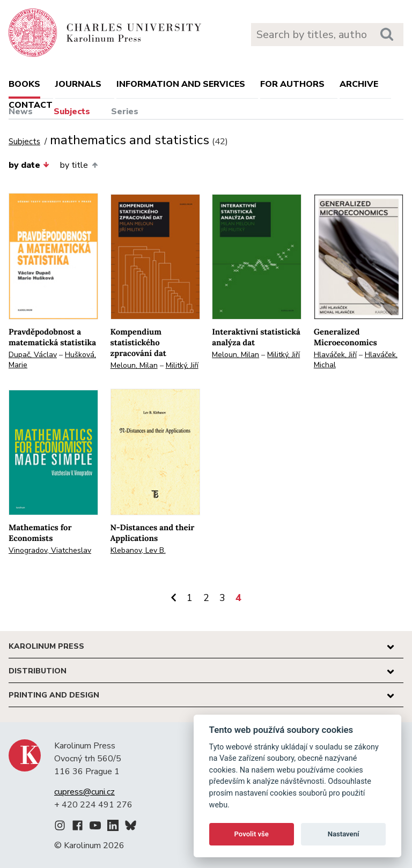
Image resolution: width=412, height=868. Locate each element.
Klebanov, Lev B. (138, 550)
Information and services (181, 84)
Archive (359, 84)
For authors (292, 84)
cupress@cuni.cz (84, 792)
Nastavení (344, 834)
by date (29, 165)
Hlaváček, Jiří (335, 355)
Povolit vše (252, 834)
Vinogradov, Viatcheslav (50, 550)
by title (79, 165)
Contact (31, 105)
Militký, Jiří (182, 365)
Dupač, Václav (33, 355)
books (24, 84)
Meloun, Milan (134, 365)
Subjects (72, 112)
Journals (78, 84)
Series (125, 112)
